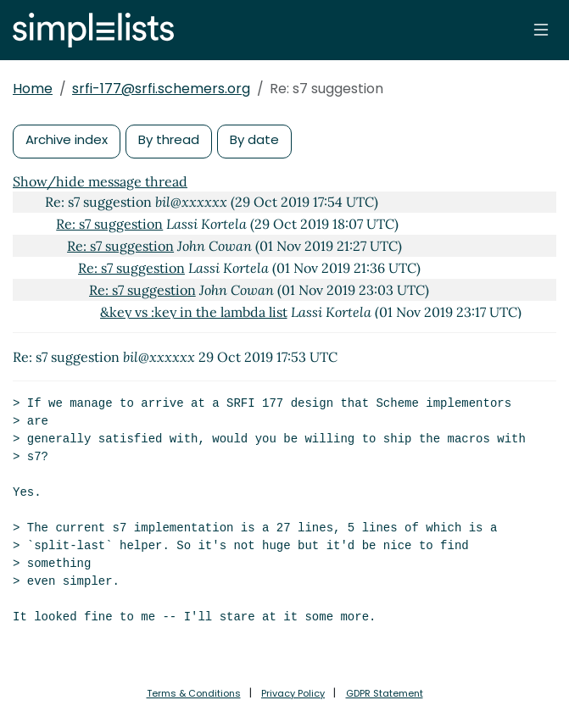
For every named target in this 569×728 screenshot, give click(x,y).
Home (33, 89)
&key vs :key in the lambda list (194, 312)
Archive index (67, 139)
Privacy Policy (293, 693)
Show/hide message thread (100, 181)
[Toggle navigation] (541, 30)
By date (254, 139)
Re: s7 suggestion (109, 224)
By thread (169, 139)
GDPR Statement (385, 693)
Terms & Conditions (194, 693)
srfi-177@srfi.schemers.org (161, 89)
